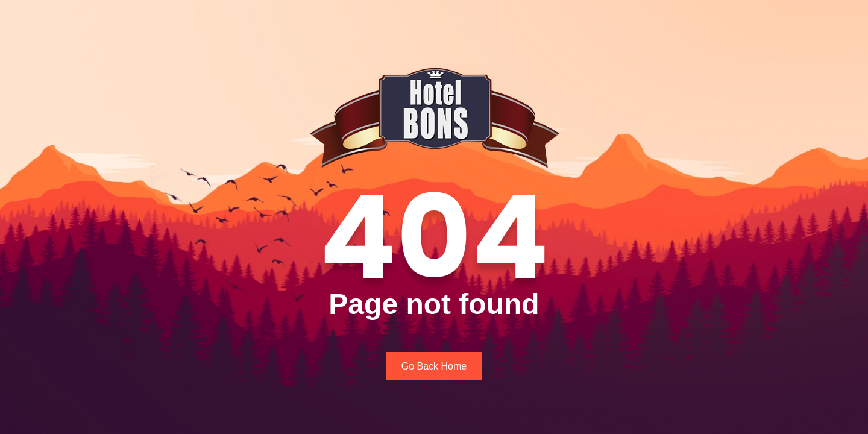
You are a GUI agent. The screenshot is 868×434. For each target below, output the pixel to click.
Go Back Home (434, 366)
